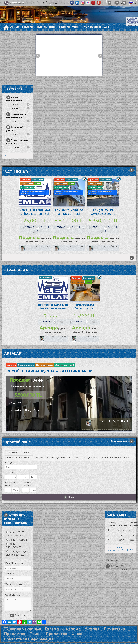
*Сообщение (12, 602)
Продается (27, 27)
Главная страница (63, 636)
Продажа (21, 105)
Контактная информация (94, 27)
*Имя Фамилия (14, 571)
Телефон (10, 581)
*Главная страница (22, 636)
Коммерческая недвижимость (17, 115)
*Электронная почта (17, 592)
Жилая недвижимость (14, 99)
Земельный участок (15, 128)
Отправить (18, 623)
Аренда (15, 27)
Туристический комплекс (17, 142)
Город (8, 470)
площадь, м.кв (10, 491)
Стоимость (11, 480)
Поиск (53, 27)
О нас (75, 27)
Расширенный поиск (122, 448)
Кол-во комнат (27, 491)
